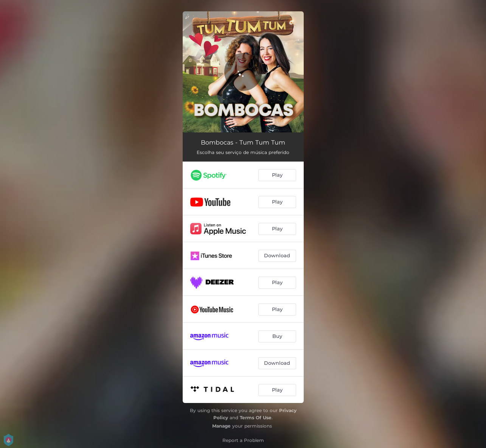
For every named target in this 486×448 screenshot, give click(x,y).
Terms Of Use (256, 418)
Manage (221, 426)
